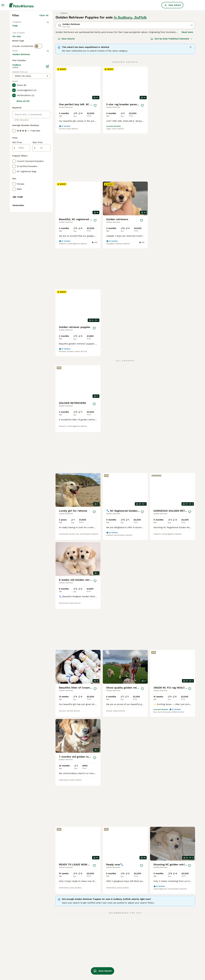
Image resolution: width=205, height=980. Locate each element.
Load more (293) (40, 183)
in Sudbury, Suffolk (130, 69)
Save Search (66, 90)
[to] (41, 277)
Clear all (44, 67)
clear (46, 116)
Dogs (16, 80)
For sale (19, 93)
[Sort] (171, 90)
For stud (19, 100)
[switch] (38, 111)
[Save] (95, 157)
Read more (187, 83)
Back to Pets (20, 73)
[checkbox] (14, 131)
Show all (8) (23, 230)
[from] (21, 277)
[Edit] (48, 196)
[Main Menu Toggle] (3, 5)
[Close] (191, 98)
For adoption (36, 93)
